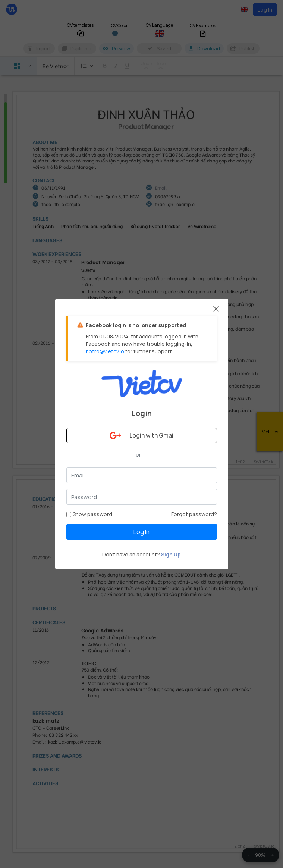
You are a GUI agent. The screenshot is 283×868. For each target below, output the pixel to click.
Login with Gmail (141, 435)
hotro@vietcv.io (105, 351)
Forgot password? (194, 514)
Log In (141, 532)
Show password (89, 514)
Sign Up (171, 554)
